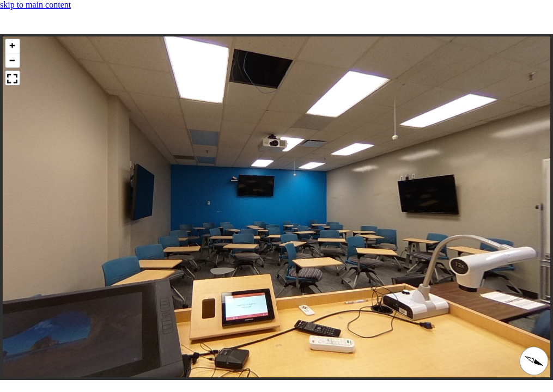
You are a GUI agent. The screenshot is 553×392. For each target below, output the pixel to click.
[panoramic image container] (276, 207)
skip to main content (35, 5)
